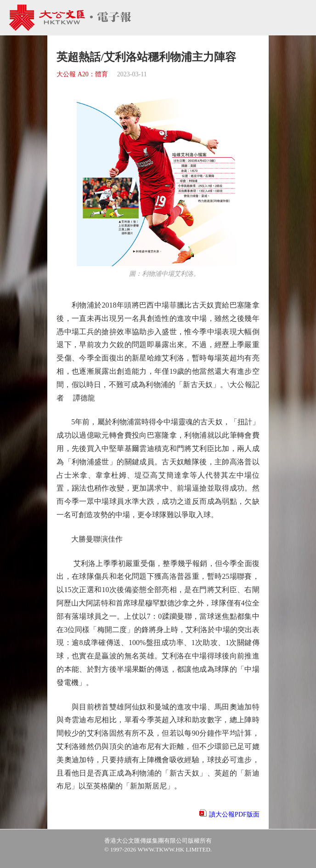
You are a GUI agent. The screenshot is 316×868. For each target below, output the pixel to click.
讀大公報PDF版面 (234, 814)
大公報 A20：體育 (82, 74)
